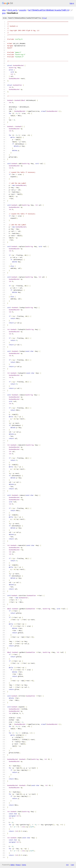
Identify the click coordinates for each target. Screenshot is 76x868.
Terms (24, 865)
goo (4, 13)
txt (67, 865)
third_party (12, 10)
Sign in (72, 3)
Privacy (18, 865)
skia (4, 10)
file (44, 18)
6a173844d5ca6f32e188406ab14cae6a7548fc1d (49, 10)
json (72, 865)
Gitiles (12, 865)
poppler (23, 10)
